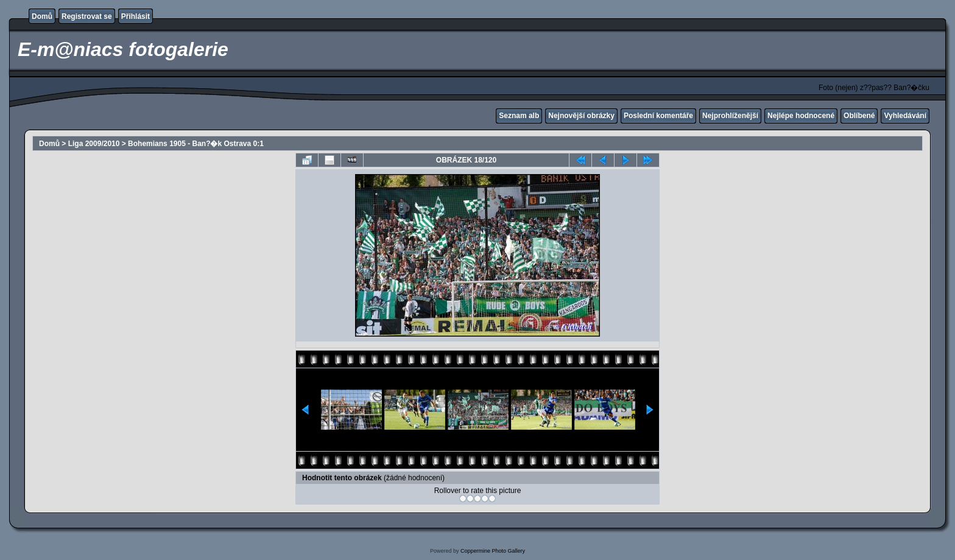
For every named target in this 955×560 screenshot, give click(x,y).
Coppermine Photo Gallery (493, 551)
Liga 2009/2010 (94, 144)
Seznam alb (519, 116)
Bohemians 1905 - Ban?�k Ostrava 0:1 (196, 144)
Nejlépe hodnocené (801, 116)
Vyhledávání (905, 116)
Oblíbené (859, 116)
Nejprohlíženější (730, 116)
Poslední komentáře (658, 116)
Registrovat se (87, 16)
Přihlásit (136, 16)
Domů (42, 16)
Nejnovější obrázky (581, 116)
